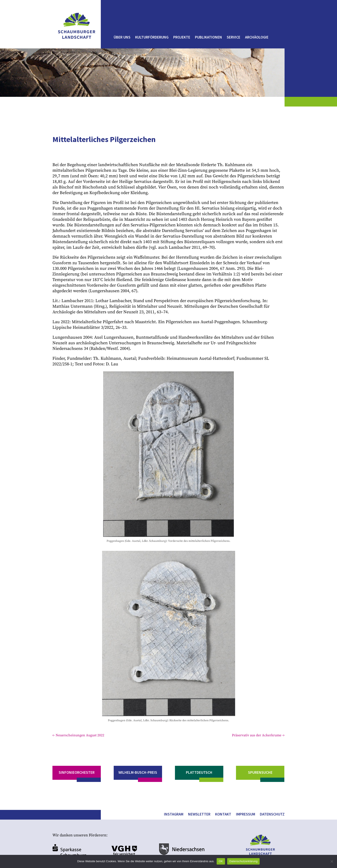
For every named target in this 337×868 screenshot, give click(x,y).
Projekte (182, 38)
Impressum (246, 815)
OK (221, 861)
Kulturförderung (152, 38)
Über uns (122, 38)
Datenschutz (272, 815)
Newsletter (199, 815)
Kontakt (223, 815)
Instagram (174, 815)
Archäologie (257, 38)
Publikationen (208, 38)
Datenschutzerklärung (243, 861)
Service (234, 38)
